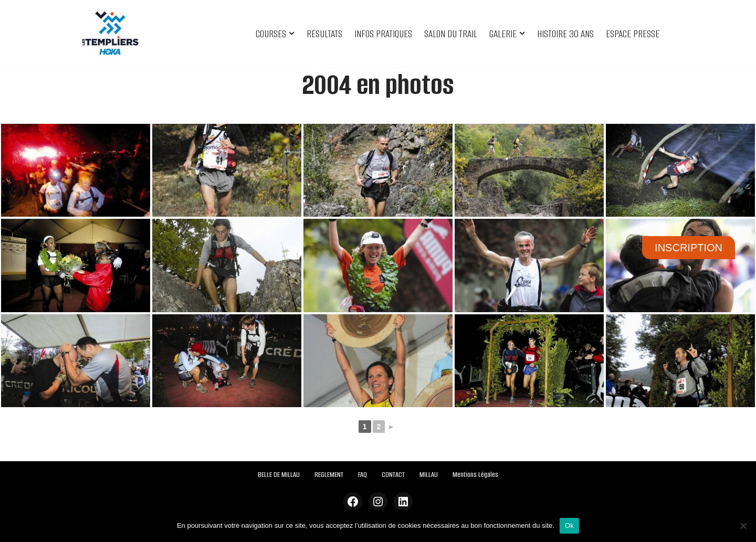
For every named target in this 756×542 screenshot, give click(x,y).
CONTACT (393, 475)
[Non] (743, 526)
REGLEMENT (329, 475)
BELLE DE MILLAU (279, 475)
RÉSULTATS (324, 34)
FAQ (363, 475)
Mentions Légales (475, 475)
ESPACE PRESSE (633, 34)
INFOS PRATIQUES (383, 34)
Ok (569, 525)
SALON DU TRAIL (451, 34)
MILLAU (429, 475)
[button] (292, 33)
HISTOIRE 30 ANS (565, 34)
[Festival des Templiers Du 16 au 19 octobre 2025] (110, 34)
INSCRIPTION (689, 248)
